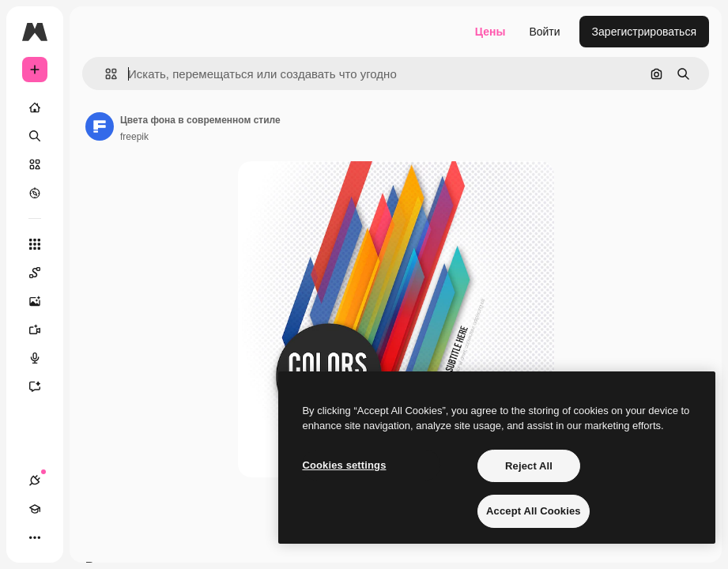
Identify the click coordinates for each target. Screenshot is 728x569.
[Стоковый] (35, 164)
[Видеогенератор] (43, 330)
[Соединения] (35, 480)
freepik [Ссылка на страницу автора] (134, 137)
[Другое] (35, 537)
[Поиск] (35, 136)
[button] (105, 74)
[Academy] (35, 509)
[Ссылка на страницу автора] (100, 126)
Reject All (529, 466)
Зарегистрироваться (644, 32)
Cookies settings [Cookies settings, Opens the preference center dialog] (344, 465)
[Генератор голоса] (43, 358)
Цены (490, 32)
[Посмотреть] (35, 193)
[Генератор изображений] (43, 301)
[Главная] (35, 107)
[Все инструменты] (35, 244)
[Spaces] (43, 273)
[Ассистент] (43, 386)
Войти (544, 32)
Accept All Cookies (534, 511)
